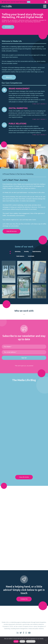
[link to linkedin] (18, 633)
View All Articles (24, 477)
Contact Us (24, 599)
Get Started (8, 27)
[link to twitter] (21, 633)
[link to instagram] (26, 633)
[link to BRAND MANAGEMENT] (4, 90)
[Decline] (46, 640)
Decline (22, 641)
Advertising (18, 252)
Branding (26, 252)
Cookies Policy (31, 641)
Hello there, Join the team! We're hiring (16, 2)
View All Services (12, 231)
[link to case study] (9, 272)
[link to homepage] (7, 6)
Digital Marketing (37, 252)
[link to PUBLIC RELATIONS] (4, 125)
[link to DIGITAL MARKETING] (4, 110)
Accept (16, 641)
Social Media (31, 256)
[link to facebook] (23, 633)
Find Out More (39, 104)
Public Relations (20, 256)
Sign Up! (24, 358)
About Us (9, 77)
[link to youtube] (29, 633)
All (10, 252)
